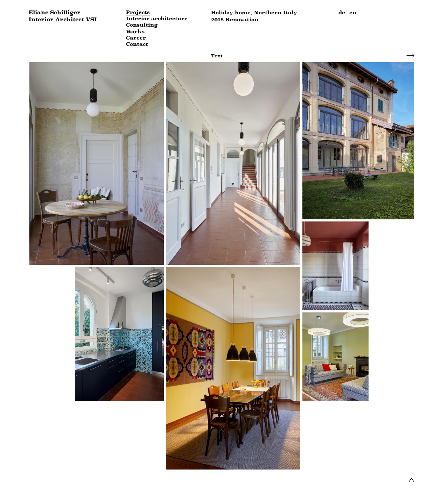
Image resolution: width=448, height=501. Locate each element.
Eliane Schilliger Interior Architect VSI (63, 16)
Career (136, 38)
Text (217, 56)
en (353, 13)
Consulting (142, 25)
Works (135, 32)
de (342, 13)
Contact (137, 44)
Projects (138, 12)
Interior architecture (157, 19)
